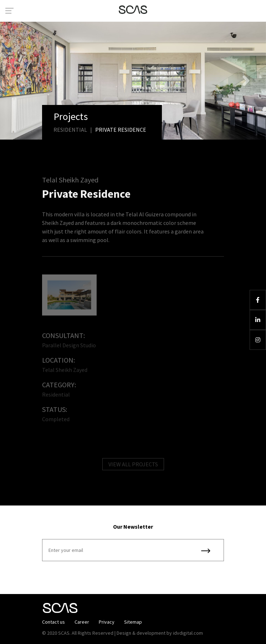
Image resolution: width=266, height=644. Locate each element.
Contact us (53, 622)
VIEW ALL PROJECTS (133, 466)
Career (82, 622)
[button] (20, 81)
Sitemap (133, 622)
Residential (70, 130)
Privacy (107, 622)
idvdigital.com (188, 633)
